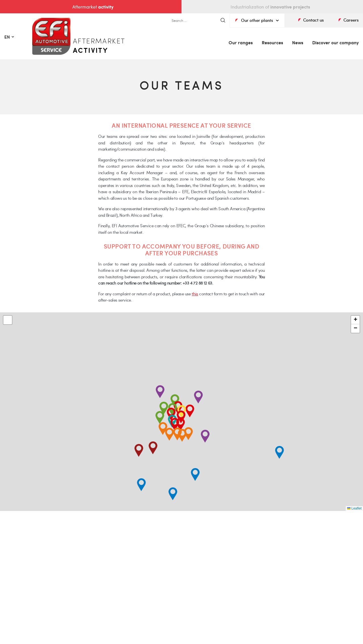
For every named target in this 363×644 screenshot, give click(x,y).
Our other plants (257, 20)
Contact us (314, 20)
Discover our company (335, 42)
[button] (182, 435)
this (195, 294)
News (298, 42)
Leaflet (354, 508)
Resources (272, 42)
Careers (351, 20)
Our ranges (241, 42)
